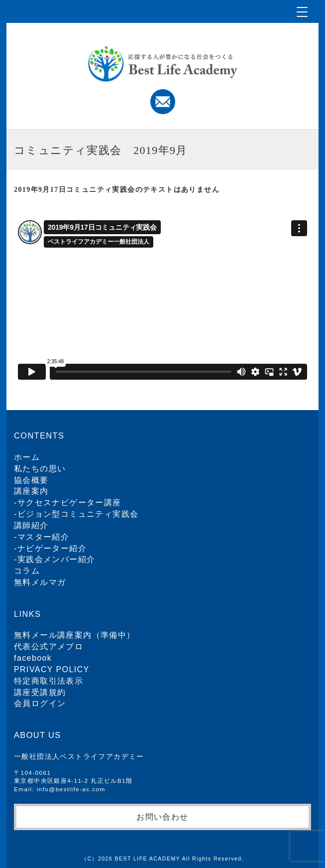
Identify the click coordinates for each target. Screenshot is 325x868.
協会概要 (31, 480)
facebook (33, 658)
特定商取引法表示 (49, 681)
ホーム (27, 457)
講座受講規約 (40, 692)
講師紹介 (31, 525)
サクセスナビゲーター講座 (69, 503)
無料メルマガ (40, 582)
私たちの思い (40, 469)
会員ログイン (40, 703)
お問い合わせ (162, 817)
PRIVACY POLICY (52, 669)
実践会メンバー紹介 (56, 559)
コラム (27, 571)
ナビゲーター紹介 (52, 548)
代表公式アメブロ (49, 647)
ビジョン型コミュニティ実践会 (78, 514)
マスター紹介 (43, 537)
